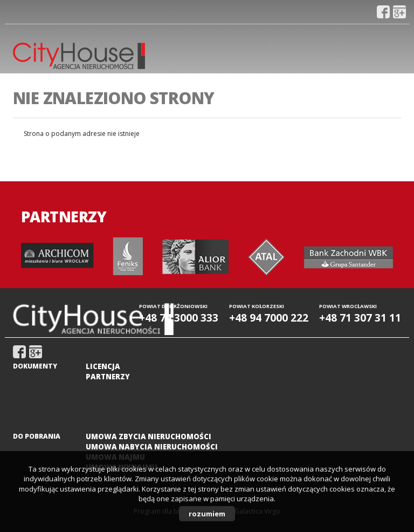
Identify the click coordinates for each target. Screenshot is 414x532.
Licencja (103, 366)
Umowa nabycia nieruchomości (152, 447)
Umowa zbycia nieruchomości (149, 436)
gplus (399, 12)
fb (383, 12)
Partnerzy (108, 377)
